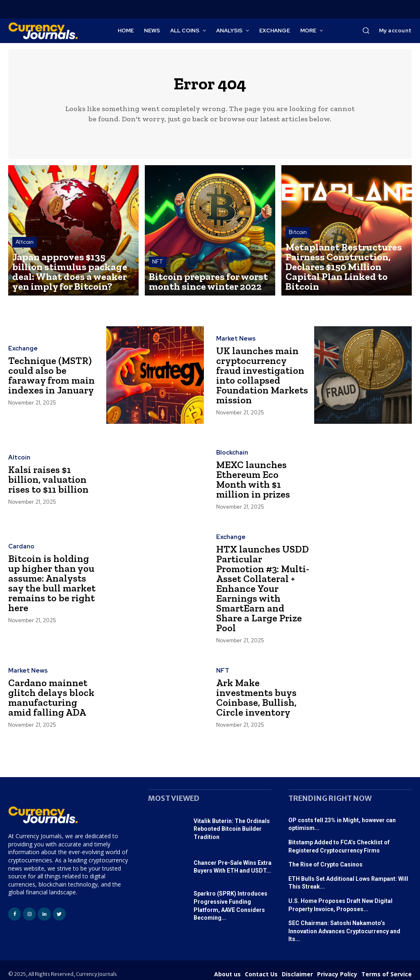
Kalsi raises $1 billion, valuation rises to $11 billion (52, 483)
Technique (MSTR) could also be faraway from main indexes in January (52, 379)
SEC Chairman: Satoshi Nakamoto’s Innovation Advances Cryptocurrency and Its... (344, 925)
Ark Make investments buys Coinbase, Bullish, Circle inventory (263, 691)
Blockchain (231, 459)
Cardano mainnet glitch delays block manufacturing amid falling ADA (51, 691)
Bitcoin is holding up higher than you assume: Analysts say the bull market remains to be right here (51, 587)
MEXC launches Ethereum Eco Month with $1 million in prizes (259, 483)
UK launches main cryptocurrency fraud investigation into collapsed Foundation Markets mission (261, 379)
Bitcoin (298, 256)
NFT (158, 271)
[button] (366, 30)
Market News (235, 350)
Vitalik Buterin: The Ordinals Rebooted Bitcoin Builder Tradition (232, 823)
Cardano (20, 553)
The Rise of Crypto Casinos (325, 858)
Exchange (22, 355)
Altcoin (25, 264)
